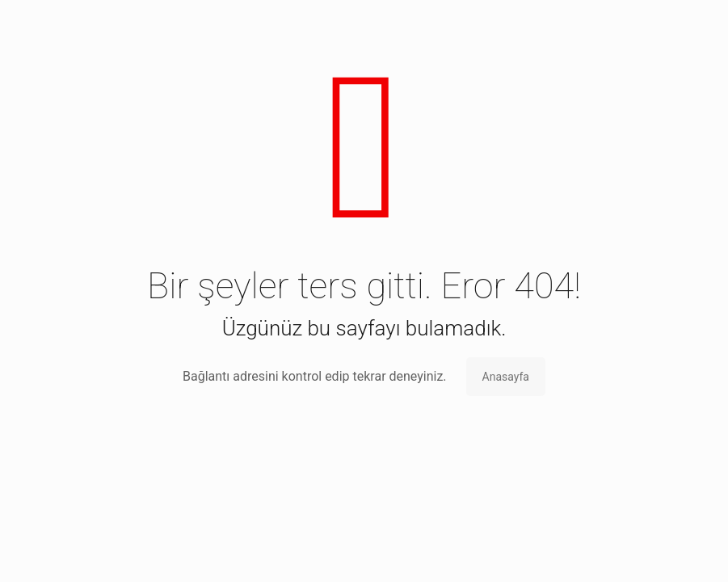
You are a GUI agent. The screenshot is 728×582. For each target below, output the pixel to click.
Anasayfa (506, 377)
